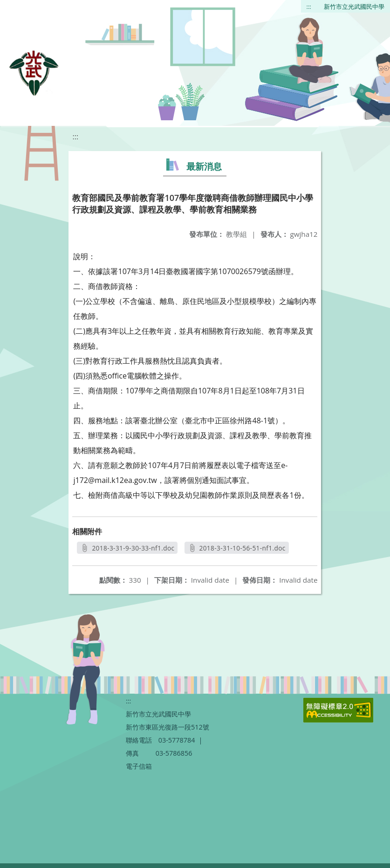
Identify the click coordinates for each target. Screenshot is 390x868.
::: (309, 7)
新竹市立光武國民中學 (354, 7)
